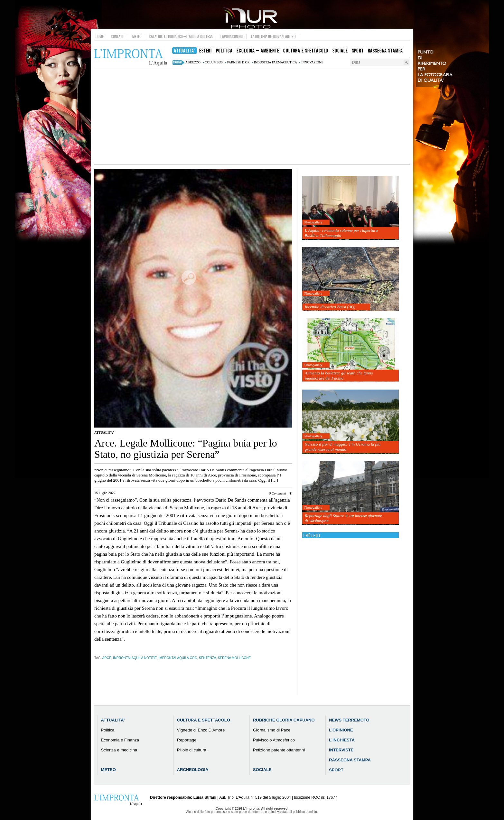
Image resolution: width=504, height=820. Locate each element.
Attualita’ (113, 720)
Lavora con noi (232, 36)
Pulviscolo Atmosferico (274, 740)
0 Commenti (278, 493)
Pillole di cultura (192, 750)
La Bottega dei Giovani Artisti (273, 36)
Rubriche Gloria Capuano (284, 720)
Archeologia (193, 770)
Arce (107, 658)
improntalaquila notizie (135, 658)
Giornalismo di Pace (272, 730)
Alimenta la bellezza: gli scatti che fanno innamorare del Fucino (339, 376)
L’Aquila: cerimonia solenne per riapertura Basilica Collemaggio (341, 233)
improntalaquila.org (178, 658)
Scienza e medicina (119, 750)
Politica (108, 730)
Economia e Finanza (120, 740)
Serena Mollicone (234, 658)
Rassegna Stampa (350, 760)
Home (100, 36)
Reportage (187, 740)
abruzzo (193, 62)
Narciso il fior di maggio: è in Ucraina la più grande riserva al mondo (343, 447)
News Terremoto (349, 720)
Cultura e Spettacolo (204, 720)
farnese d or (238, 62)
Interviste (341, 750)
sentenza (207, 658)
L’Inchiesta (342, 740)
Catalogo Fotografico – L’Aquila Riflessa (181, 36)
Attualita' (104, 433)
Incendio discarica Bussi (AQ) (330, 307)
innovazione (312, 62)
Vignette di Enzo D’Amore (201, 730)
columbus (214, 62)
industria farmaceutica (275, 62)
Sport (336, 770)
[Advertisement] (252, 116)
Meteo (137, 36)
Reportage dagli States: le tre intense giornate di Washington (343, 518)
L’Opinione (341, 730)
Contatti (118, 36)
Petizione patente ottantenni (279, 750)
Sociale (262, 770)
